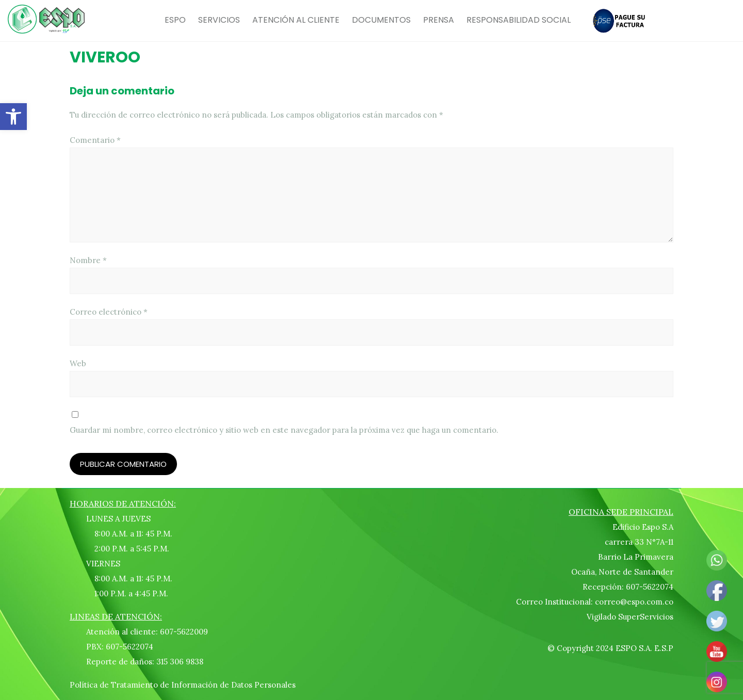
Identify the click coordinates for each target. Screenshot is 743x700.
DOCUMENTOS (381, 20)
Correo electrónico (109, 312)
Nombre (88, 260)
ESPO (175, 20)
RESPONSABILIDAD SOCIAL (519, 20)
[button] (13, 117)
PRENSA (439, 20)
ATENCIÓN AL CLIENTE (296, 20)
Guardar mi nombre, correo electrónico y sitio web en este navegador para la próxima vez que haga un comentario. (284, 430)
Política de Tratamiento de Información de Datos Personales (183, 685)
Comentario (95, 140)
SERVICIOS (219, 20)
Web (78, 363)
